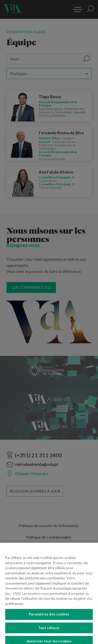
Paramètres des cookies (49, 620)
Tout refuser (49, 634)
